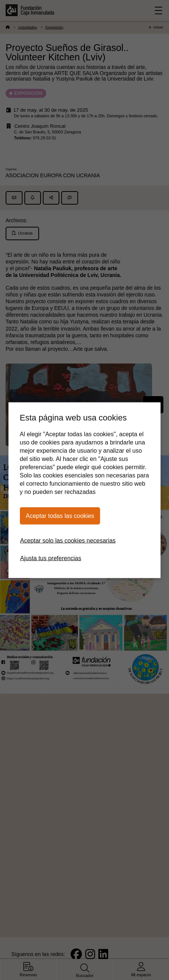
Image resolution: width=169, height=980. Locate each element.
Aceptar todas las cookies (60, 515)
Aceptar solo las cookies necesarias (68, 540)
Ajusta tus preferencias (51, 558)
